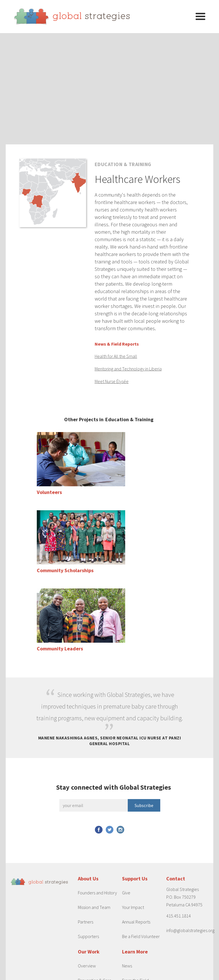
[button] (200, 17)
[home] (101, 17)
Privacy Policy (116, 974)
